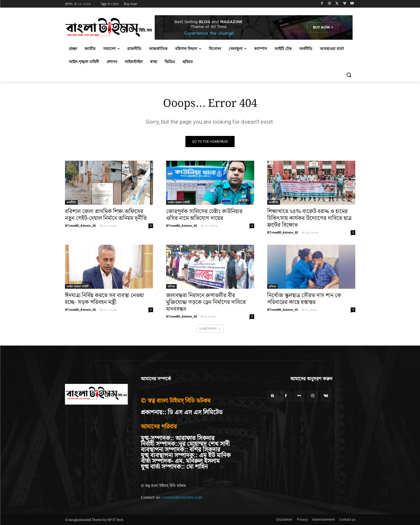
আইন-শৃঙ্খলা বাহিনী (179, 202)
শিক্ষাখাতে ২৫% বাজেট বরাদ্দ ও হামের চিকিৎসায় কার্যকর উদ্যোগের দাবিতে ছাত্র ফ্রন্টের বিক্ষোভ (309, 218)
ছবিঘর (171, 286)
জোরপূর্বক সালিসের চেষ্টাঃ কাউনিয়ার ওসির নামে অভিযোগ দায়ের (204, 215)
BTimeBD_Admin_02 (80, 226)
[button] (349, 75)
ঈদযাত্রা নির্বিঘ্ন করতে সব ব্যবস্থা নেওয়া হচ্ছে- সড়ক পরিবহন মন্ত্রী (104, 299)
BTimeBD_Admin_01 (283, 310)
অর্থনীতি (71, 202)
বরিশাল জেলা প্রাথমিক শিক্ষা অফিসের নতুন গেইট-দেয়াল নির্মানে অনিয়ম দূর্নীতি (106, 215)
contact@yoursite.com (182, 498)
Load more (210, 328)
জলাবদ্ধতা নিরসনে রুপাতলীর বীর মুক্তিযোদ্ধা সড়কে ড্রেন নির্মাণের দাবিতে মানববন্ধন (206, 302)
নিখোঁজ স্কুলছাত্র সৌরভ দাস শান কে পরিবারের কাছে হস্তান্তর (304, 299)
